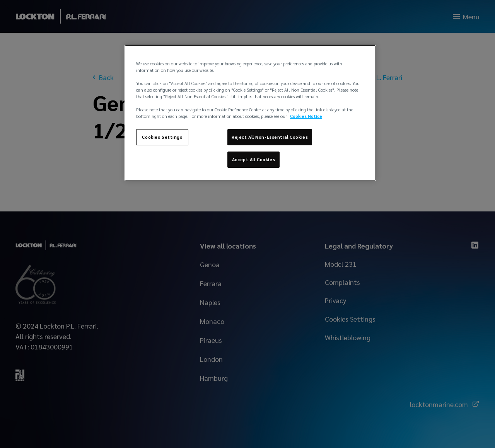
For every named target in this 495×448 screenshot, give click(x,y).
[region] (250, 113)
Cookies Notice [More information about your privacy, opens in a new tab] (306, 116)
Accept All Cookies (253, 159)
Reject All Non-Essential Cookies (270, 137)
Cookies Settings (162, 137)
